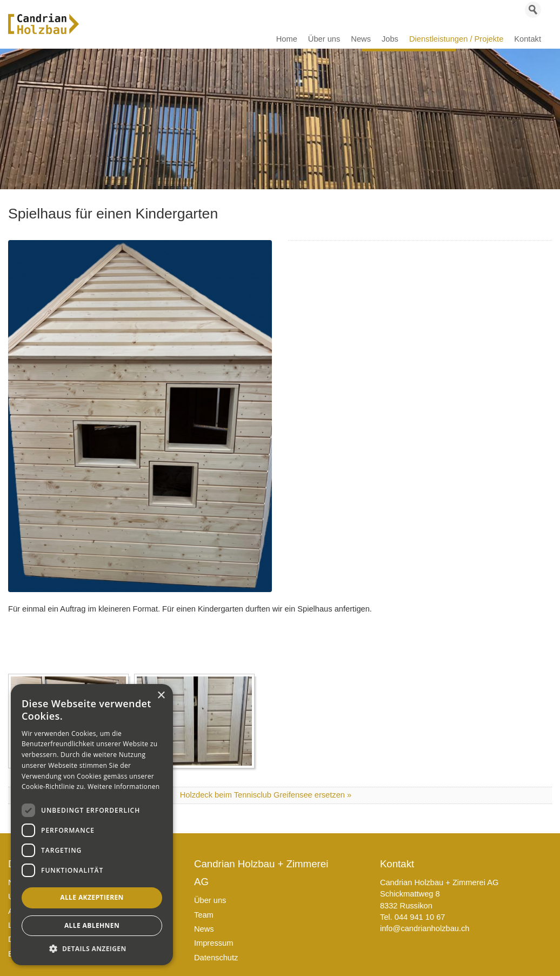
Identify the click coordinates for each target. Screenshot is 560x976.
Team (204, 915)
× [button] (161, 696)
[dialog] (92, 825)
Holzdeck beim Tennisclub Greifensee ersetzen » (266, 795)
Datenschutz (216, 958)
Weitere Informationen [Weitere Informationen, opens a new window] (124, 786)
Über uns (210, 900)
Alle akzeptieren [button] (92, 897)
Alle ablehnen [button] (92, 925)
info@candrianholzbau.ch (425, 928)
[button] (92, 949)
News (204, 929)
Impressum (214, 943)
